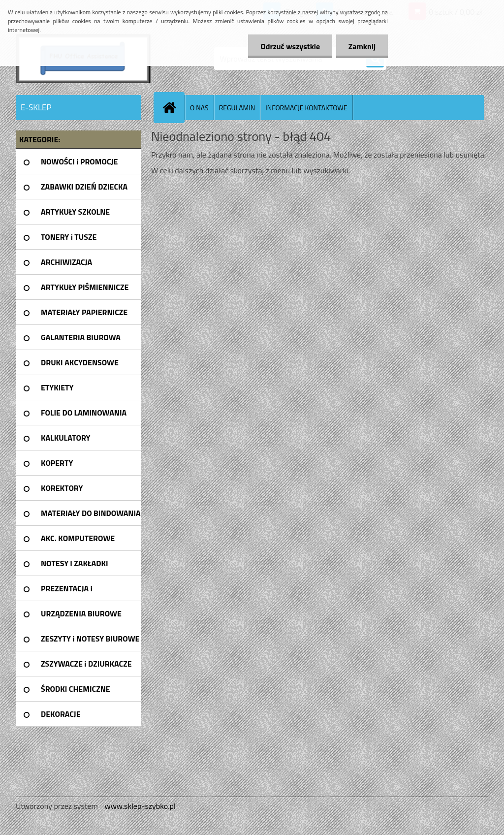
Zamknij (362, 46)
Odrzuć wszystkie (290, 46)
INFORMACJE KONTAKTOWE (306, 108)
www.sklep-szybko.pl (140, 806)
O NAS (199, 108)
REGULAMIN (237, 108)
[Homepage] (173, 107)
